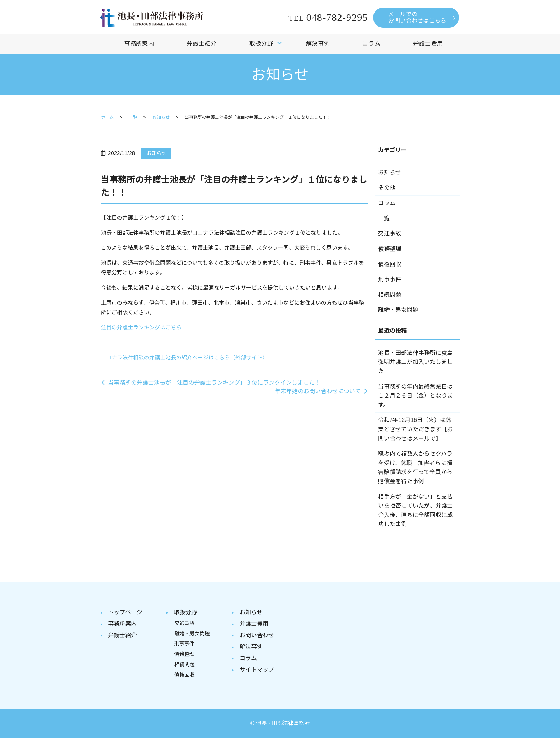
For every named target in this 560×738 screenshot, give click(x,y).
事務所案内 (139, 44)
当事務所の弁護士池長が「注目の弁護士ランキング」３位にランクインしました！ (214, 383)
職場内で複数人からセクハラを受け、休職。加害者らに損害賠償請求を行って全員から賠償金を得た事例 (415, 467)
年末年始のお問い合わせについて (318, 391)
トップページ (125, 612)
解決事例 (318, 44)
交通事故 (390, 233)
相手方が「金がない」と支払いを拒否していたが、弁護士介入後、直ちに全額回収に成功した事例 (415, 511)
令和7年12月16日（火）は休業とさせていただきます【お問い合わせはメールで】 (415, 429)
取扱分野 (261, 44)
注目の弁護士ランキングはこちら (141, 327)
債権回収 (390, 264)
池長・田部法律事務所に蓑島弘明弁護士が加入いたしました (415, 362)
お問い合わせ (257, 635)
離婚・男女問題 (398, 310)
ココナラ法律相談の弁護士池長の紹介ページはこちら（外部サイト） (184, 358)
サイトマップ (257, 670)
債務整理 (390, 249)
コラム (371, 44)
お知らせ (161, 117)
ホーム (107, 117)
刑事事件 (390, 279)
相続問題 (390, 295)
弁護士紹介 (202, 44)
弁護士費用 (428, 44)
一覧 (133, 117)
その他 (387, 188)
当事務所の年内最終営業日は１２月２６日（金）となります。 (415, 396)
